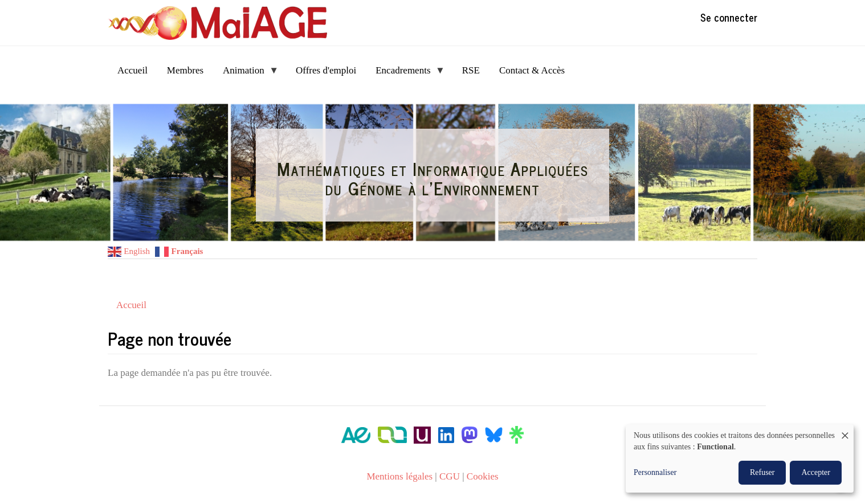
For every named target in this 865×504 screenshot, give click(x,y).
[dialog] (740, 458)
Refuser (762, 472)
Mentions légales (399, 476)
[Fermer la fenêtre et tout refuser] (845, 431)
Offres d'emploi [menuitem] (326, 70)
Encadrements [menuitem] (405, 74)
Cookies (483, 476)
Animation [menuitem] (246, 74)
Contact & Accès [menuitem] (532, 70)
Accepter (816, 472)
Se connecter (729, 17)
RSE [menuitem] (471, 70)
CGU (450, 476)
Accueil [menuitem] (132, 70)
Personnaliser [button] (655, 472)
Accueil (131, 305)
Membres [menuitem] (185, 70)
